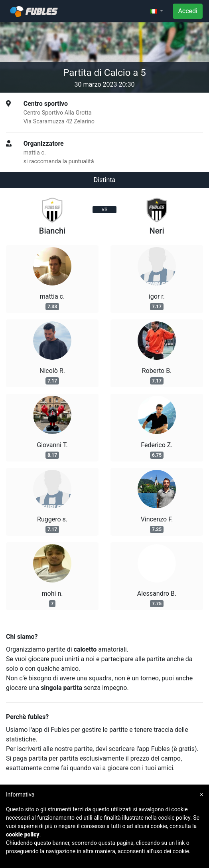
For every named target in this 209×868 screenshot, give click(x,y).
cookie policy (23, 834)
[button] (157, 11)
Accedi (188, 11)
